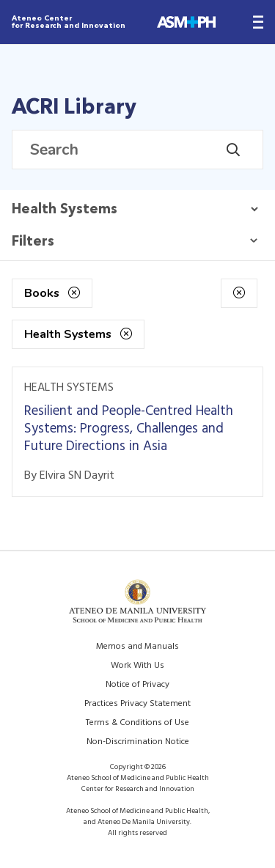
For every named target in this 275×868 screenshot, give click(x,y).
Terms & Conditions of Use (137, 723)
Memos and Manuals (137, 647)
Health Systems (78, 334)
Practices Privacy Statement (137, 704)
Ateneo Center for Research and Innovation (69, 22)
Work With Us (137, 666)
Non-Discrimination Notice (138, 742)
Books (52, 293)
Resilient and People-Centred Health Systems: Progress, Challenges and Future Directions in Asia (129, 429)
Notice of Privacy (137, 685)
